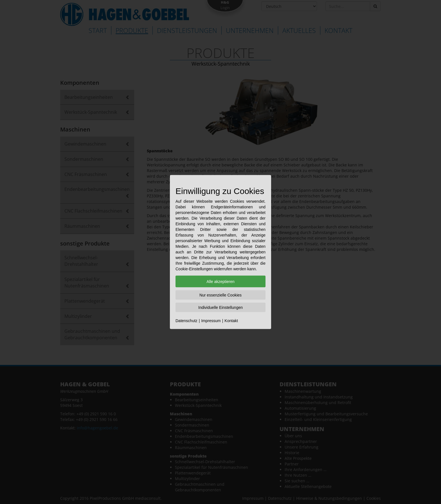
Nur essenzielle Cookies (220, 295)
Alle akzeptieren (220, 282)
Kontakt (231, 321)
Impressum (211, 321)
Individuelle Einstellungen (220, 307)
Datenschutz (186, 321)
